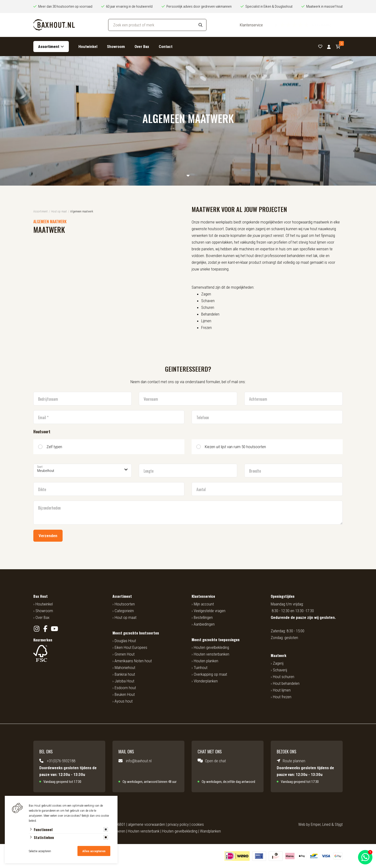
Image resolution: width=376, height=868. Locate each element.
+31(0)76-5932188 (61, 761)
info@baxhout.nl (139, 761)
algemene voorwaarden (147, 824)
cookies (198, 824)
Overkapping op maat (210, 674)
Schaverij (280, 670)
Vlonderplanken (206, 681)
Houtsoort (42, 432)
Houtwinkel (88, 47)
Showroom (116, 47)
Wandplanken (210, 831)
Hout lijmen (282, 690)
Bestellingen (203, 617)
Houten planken (206, 661)
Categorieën (124, 611)
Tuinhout (201, 668)
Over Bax (142, 47)
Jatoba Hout (124, 681)
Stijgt (339, 824)
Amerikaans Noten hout (133, 661)
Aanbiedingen (204, 624)
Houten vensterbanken (211, 654)
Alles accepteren (94, 851)
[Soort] (82, 471)
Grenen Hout (125, 654)
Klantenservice (251, 25)
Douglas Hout (125, 641)
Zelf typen (54, 447)
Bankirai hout (125, 674)
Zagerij (278, 663)
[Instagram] (37, 629)
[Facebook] (45, 629)
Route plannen (294, 761)
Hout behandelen (286, 683)
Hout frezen (282, 697)
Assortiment (49, 47)
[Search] (200, 25)
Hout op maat (126, 617)
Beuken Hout (125, 694)
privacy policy (178, 824)
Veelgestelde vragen (210, 611)
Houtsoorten (125, 604)
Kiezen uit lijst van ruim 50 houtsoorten (235, 447)
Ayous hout (124, 701)
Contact (166, 47)
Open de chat (215, 761)
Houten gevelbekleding (211, 647)
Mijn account (204, 604)
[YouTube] (54, 629)
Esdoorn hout (125, 688)
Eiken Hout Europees (131, 647)
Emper (316, 824)
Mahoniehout (125, 668)
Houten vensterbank (144, 831)
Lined (326, 824)
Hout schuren (284, 677)
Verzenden (48, 536)
